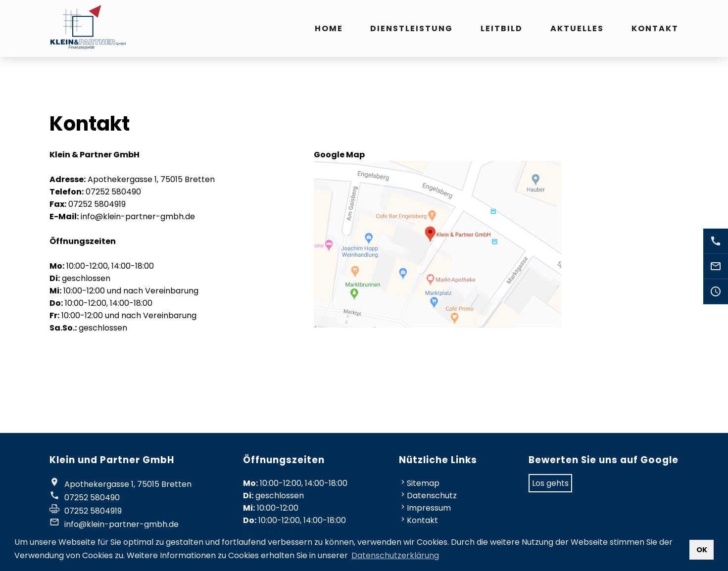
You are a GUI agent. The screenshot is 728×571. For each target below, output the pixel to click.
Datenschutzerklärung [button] (395, 555)
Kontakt (655, 28)
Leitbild (502, 28)
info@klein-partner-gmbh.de (121, 524)
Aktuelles (577, 28)
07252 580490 (92, 498)
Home (329, 28)
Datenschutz (432, 496)
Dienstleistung (412, 28)
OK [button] (702, 550)
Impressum (429, 508)
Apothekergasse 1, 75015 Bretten (128, 484)
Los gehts (550, 483)
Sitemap (423, 483)
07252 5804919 (93, 511)
